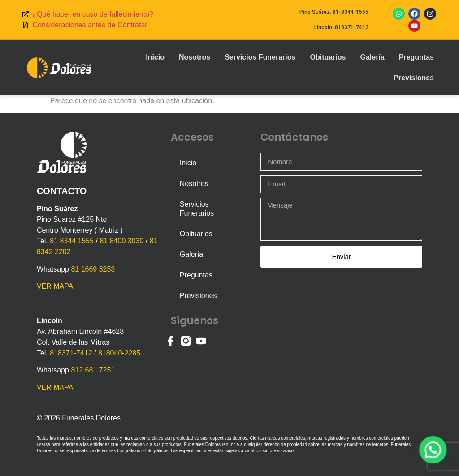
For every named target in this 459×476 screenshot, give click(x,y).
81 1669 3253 (93, 269)
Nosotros (195, 57)
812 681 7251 (93, 370)
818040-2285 (119, 353)
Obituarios (328, 57)
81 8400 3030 (121, 241)
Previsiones (414, 78)
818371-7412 (71, 353)
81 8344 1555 (72, 241)
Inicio (155, 57)
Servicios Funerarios (260, 57)
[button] (434, 453)
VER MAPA (55, 286)
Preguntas (416, 57)
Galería (372, 57)
